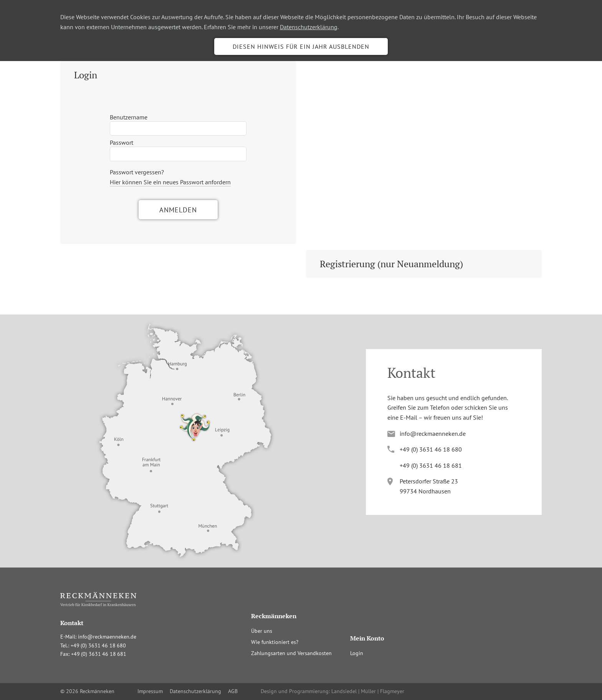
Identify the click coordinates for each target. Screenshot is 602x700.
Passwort (122, 142)
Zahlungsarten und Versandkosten (291, 653)
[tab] (178, 75)
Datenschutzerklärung (309, 27)
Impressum (150, 691)
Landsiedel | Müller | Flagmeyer (368, 691)
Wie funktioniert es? (275, 642)
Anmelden (178, 210)
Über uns (262, 631)
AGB (233, 691)
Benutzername (129, 117)
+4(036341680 (431, 449)
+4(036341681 (431, 465)
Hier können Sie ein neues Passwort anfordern (170, 182)
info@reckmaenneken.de (433, 434)
